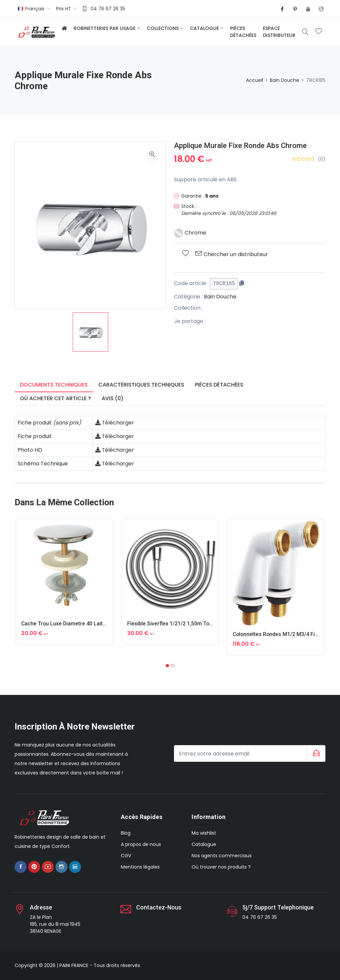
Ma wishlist (204, 833)
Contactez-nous (159, 907)
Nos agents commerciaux (222, 856)
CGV (126, 856)
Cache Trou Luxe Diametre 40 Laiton (66, 624)
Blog (126, 833)
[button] (167, 666)
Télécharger (115, 423)
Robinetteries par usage (105, 28)
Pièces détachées (243, 32)
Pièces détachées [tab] (219, 385)
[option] (90, 332)
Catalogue (204, 28)
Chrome (190, 233)
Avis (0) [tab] (113, 398)
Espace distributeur (279, 32)
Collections (163, 28)
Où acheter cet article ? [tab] (55, 398)
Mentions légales (140, 867)
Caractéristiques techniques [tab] (141, 385)
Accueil (255, 80)
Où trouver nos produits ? (221, 867)
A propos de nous (141, 844)
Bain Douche (285, 80)
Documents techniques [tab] (54, 385)
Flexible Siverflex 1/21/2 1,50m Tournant (176, 624)
